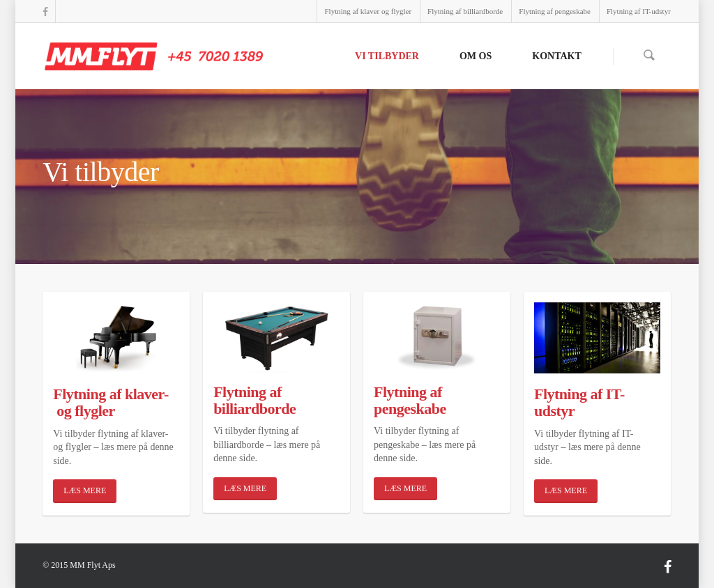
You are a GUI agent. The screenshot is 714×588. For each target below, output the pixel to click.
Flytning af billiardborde (465, 11)
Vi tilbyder (387, 56)
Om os (476, 56)
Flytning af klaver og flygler (368, 11)
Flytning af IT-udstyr (639, 11)
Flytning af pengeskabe (555, 11)
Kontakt (557, 56)
